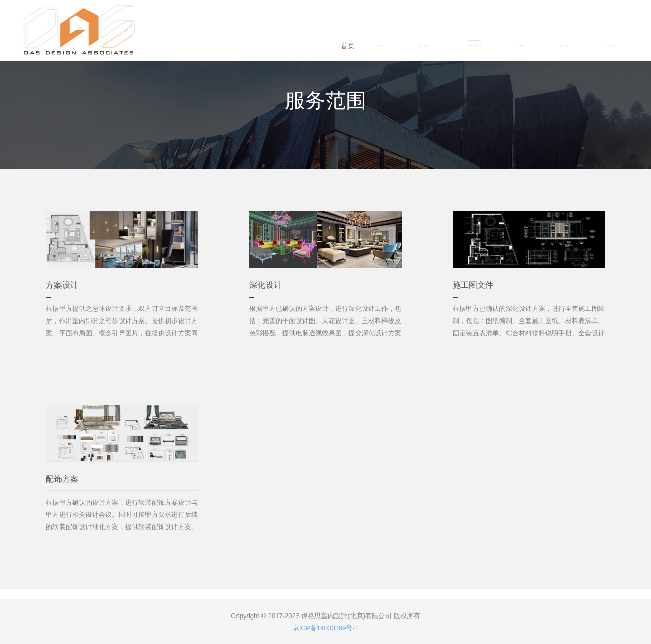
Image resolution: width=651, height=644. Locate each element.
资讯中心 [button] (521, 46)
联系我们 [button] (565, 46)
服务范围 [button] (474, 46)
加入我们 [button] (609, 46)
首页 (348, 46)
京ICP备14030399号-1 (325, 628)
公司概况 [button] (424, 46)
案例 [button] (381, 46)
